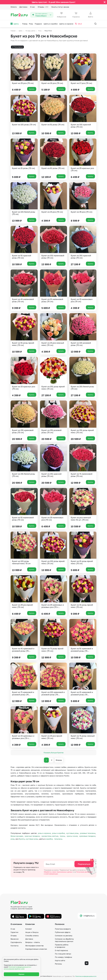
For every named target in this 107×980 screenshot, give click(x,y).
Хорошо (21, 974)
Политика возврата (63, 929)
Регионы (58, 964)
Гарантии (14, 932)
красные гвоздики (32, 836)
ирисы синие (72, 836)
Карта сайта (60, 960)
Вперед (59, 760)
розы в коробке (58, 833)
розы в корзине (44, 833)
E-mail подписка (61, 950)
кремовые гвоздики (87, 836)
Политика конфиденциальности (86, 976)
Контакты (15, 946)
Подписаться (84, 864)
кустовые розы (72, 833)
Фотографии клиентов (34, 946)
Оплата (14, 7)
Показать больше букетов (53, 753)
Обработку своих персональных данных (58, 872)
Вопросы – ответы (33, 942)
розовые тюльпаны (88, 833)
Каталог (29, 929)
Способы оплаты (32, 936)
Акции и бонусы (32, 932)
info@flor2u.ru (87, 916)
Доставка (23, 7)
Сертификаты (16, 942)
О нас (33, 7)
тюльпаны (58, 839)
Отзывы (43, 7)
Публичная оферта (63, 932)
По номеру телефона (63, 957)
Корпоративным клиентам (36, 949)
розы (13, 839)
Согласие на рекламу (64, 936)
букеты (22, 839)
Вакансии (15, 939)
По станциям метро (63, 954)
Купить (32, 89)
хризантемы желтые (50, 836)
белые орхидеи (17, 836)
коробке (49, 839)
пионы (62, 836)
